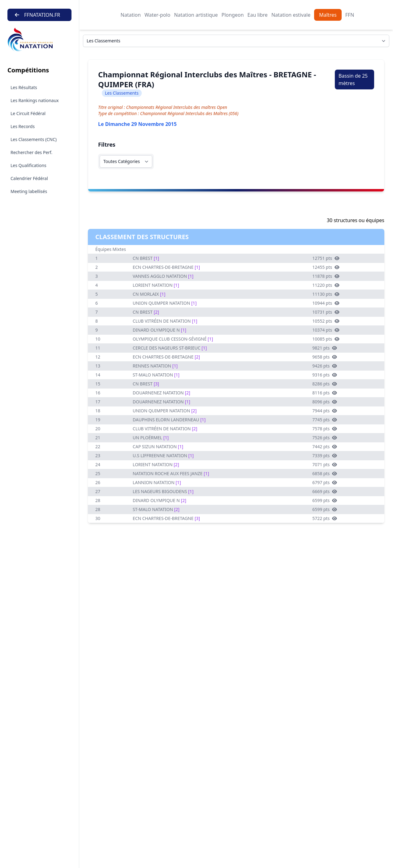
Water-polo (157, 15)
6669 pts (325, 491)
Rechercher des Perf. (31, 152)
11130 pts (326, 294)
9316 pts (325, 375)
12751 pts (326, 258)
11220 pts (326, 285)
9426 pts (325, 366)
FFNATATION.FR (37, 15)
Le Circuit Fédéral (28, 113)
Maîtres (328, 15)
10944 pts (326, 303)
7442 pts (325, 447)
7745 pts (325, 420)
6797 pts (325, 482)
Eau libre (258, 15)
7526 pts (325, 438)
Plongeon (233, 15)
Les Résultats (24, 87)
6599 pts (325, 500)
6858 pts (325, 473)
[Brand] (39, 40)
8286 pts (325, 384)
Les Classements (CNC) (34, 139)
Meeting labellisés (29, 191)
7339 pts (325, 455)
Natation (131, 15)
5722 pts (325, 518)
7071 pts (325, 464)
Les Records (23, 126)
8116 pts (325, 393)
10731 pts (326, 312)
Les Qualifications (28, 165)
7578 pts (325, 429)
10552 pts (326, 321)
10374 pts (326, 330)
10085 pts (326, 339)
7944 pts (325, 411)
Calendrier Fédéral (29, 178)
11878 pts (326, 276)
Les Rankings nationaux (35, 100)
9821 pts (325, 348)
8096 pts (325, 402)
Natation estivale (291, 15)
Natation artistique (196, 15)
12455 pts (326, 267)
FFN (350, 15)
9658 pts (325, 357)
